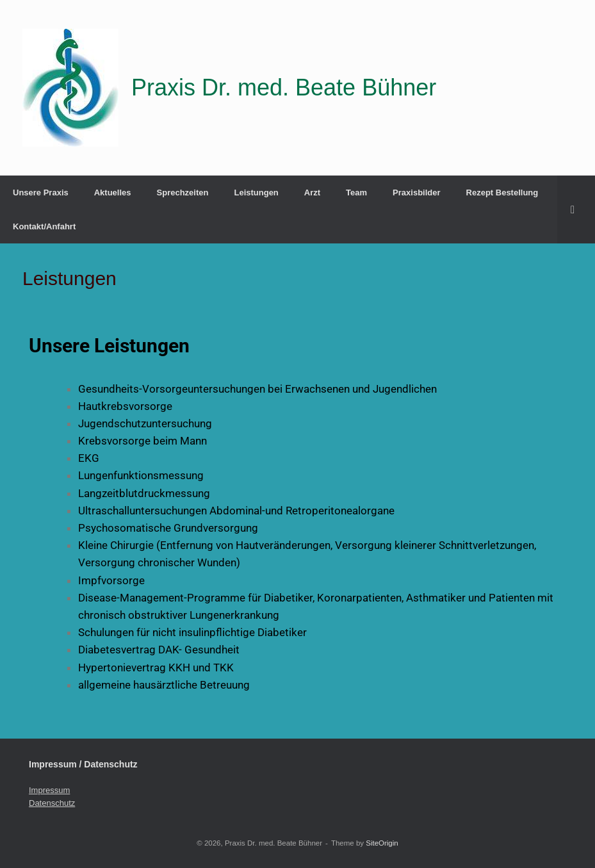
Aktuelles (113, 192)
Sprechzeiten (183, 192)
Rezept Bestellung (502, 192)
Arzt (312, 192)
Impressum (49, 790)
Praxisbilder (416, 192)
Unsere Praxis (41, 192)
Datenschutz (52, 803)
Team (356, 192)
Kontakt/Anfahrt (44, 226)
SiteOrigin (382, 843)
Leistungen (256, 192)
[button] (576, 209)
